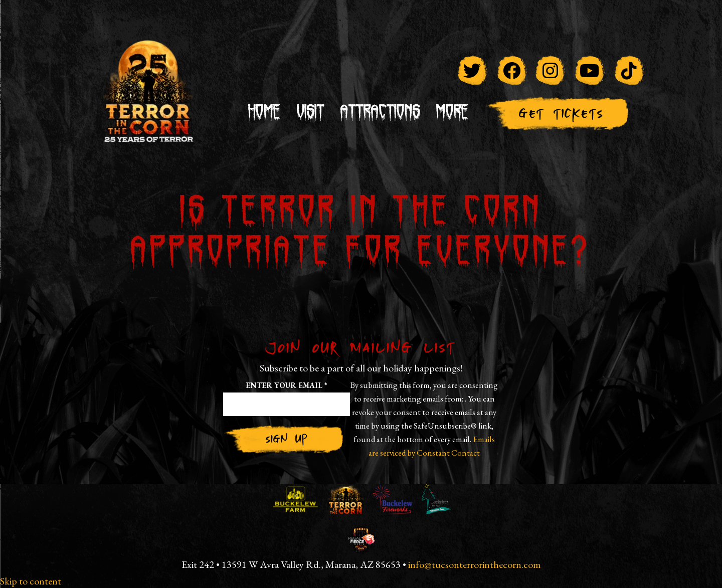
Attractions (380, 113)
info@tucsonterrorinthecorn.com (474, 564)
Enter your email (287, 385)
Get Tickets (561, 113)
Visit (311, 113)
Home (264, 113)
